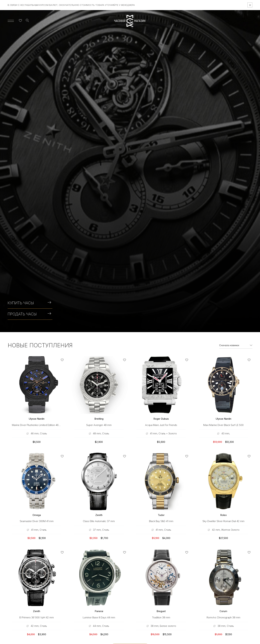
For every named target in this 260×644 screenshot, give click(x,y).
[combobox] (236, 345)
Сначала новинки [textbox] (229, 345)
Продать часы (29, 314)
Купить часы (29, 303)
